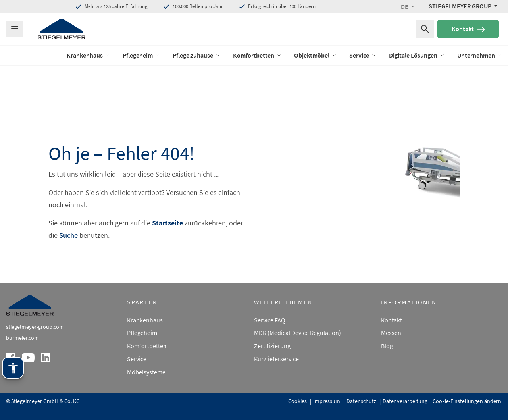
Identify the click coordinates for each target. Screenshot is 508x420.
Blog (387, 346)
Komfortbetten (147, 346)
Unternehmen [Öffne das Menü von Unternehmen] (480, 55)
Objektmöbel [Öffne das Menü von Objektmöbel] (315, 55)
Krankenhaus (145, 320)
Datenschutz (362, 401)
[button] (408, 6)
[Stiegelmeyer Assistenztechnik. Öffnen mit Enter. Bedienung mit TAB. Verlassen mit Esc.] (13, 368)
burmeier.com (22, 338)
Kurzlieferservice (276, 359)
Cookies (298, 401)
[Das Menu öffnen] (15, 29)
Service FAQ (270, 320)
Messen (391, 333)
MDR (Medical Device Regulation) (297, 333)
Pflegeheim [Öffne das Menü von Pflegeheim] (141, 55)
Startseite (167, 223)
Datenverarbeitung (405, 401)
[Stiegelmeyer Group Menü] (463, 6)
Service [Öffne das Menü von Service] (363, 55)
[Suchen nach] (425, 29)
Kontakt (468, 29)
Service (137, 359)
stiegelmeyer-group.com (35, 327)
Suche (68, 235)
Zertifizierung (272, 346)
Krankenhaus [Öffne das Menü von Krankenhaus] (88, 55)
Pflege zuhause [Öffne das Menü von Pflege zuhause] (196, 55)
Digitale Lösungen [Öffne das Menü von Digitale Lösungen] (417, 55)
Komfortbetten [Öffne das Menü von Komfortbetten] (257, 55)
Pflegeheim (142, 333)
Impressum (327, 401)
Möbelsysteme (146, 372)
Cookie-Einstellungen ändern (466, 401)
